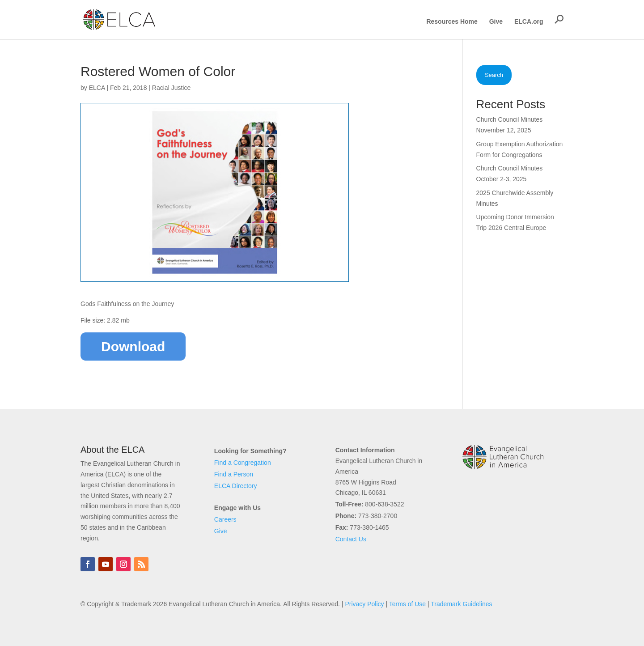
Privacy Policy (364, 604)
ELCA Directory (236, 486)
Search (494, 75)
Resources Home (452, 22)
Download (133, 346)
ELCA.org (529, 22)
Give (496, 22)
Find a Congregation (243, 463)
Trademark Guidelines (461, 604)
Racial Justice (171, 88)
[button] (559, 19)
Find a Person (234, 474)
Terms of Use (407, 604)
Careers (225, 519)
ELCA (97, 88)
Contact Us (351, 539)
